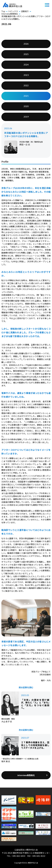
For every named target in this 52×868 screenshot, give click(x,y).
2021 (26, 96)
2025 (26, 54)
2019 (26, 117)
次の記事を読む (26, 730)
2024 (26, 65)
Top (3, 11)
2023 (26, 75)
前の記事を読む (26, 687)
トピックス (13, 11)
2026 (26, 44)
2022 (26, 85)
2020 (26, 106)
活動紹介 (25, 11)
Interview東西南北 (10, 14)
